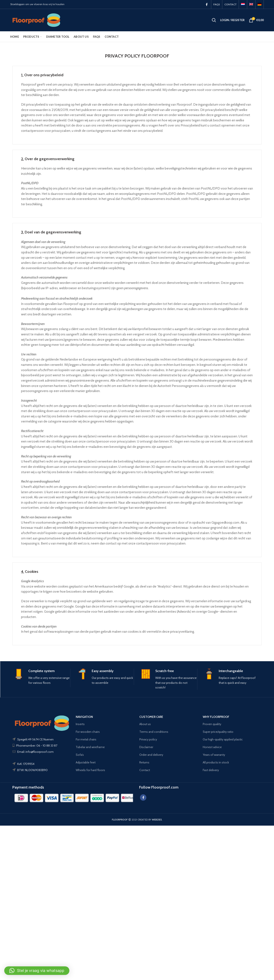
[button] (37, 971)
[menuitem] (243, 4)
